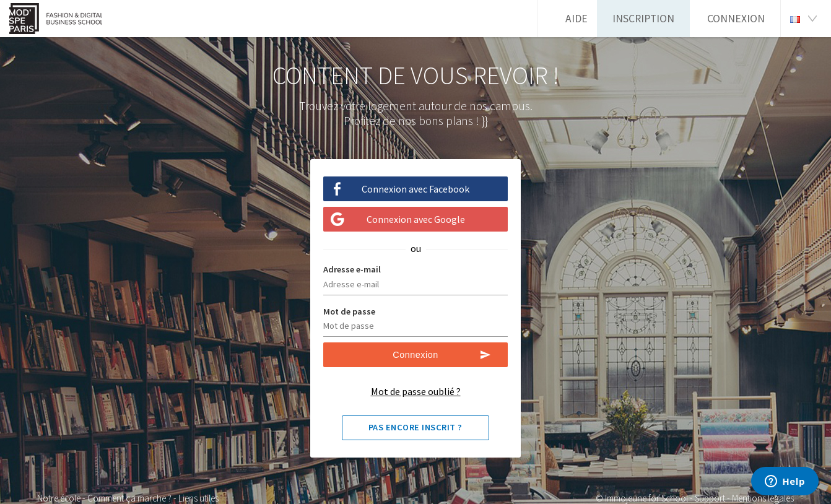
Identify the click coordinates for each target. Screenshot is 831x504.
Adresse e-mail (352, 269)
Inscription (643, 19)
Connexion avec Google (416, 219)
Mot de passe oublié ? (416, 391)
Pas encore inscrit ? (415, 427)
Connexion (736, 19)
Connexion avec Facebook (415, 189)
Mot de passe (349, 311)
